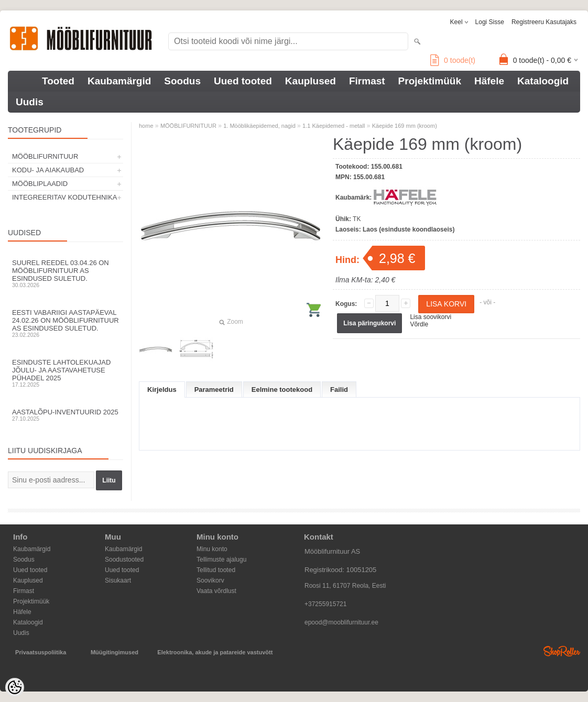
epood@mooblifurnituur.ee (341, 622)
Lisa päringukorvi (369, 323)
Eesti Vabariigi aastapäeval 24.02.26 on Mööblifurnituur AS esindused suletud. (66, 323)
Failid (339, 390)
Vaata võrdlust (216, 591)
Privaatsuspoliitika (41, 652)
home (146, 126)
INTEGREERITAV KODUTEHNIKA (64, 197)
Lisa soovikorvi (431, 317)
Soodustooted (124, 560)
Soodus (182, 81)
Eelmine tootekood (282, 390)
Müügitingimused (115, 652)
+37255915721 (325, 604)
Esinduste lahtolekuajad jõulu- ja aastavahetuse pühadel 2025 (66, 373)
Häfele (489, 81)
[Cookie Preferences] (15, 687)
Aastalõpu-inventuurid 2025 (66, 415)
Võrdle (419, 324)
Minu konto (212, 549)
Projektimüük (430, 81)
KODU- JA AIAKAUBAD (48, 170)
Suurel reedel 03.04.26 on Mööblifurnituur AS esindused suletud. (66, 273)
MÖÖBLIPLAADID (40, 184)
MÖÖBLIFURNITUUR (45, 156)
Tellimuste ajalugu (221, 560)
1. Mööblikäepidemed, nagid (259, 126)
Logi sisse (490, 22)
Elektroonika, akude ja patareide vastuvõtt (215, 652)
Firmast (367, 81)
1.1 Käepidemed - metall (334, 126)
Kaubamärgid (119, 81)
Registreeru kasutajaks (544, 22)
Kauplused (311, 81)
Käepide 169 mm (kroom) (405, 126)
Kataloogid (543, 81)
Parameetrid (214, 390)
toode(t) (453, 60)
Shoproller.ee (562, 651)
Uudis (30, 102)
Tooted (58, 81)
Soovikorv (210, 580)
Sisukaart (118, 580)
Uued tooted (243, 81)
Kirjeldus (162, 390)
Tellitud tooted (216, 570)
